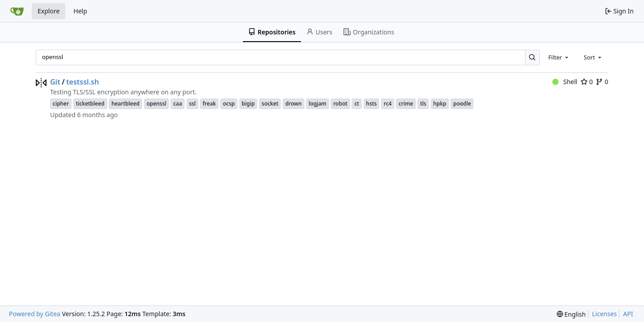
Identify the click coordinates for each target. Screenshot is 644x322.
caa (178, 104)
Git (55, 82)
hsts (372, 104)
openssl (157, 104)
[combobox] (559, 57)
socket (270, 104)
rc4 (388, 104)
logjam (317, 104)
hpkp (440, 104)
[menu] (571, 314)
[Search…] (532, 57)
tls (423, 104)
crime (406, 104)
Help (80, 11)
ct (357, 104)
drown (294, 104)
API (628, 314)
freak (209, 104)
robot (340, 104)
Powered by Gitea (35, 314)
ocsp (229, 104)
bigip (248, 104)
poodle (462, 104)
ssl (193, 104)
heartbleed (125, 104)
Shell (565, 82)
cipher (61, 104)
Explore (49, 11)
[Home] (17, 11)
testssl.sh (83, 82)
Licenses (605, 314)
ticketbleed (90, 104)
